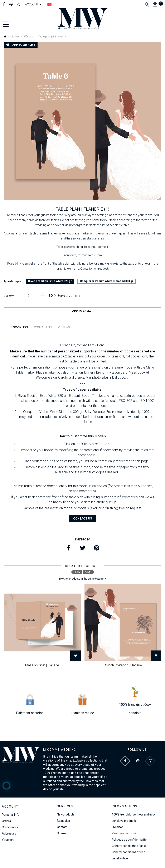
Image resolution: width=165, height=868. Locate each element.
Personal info (11, 815)
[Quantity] (33, 296)
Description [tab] (19, 327)
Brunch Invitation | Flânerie (123, 665)
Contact (62, 827)
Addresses (9, 833)
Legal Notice (120, 858)
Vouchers (8, 840)
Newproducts (66, 814)
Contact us (83, 518)
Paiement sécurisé (124, 833)
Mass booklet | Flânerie (42, 665)
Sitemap (63, 833)
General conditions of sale (129, 846)
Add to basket (82, 311)
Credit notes (10, 827)
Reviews (64, 327)
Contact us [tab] (43, 327)
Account (10, 807)
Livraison (118, 827)
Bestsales (63, 821)
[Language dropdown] (49, 4)
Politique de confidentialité (129, 840)
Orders (6, 821)
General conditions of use (128, 852)
